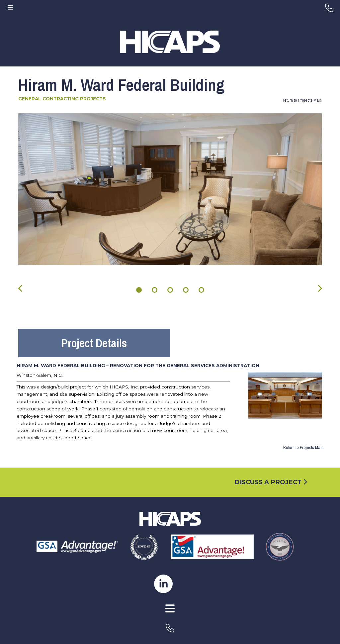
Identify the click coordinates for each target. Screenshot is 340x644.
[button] (139, 290)
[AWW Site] (170, 617)
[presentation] (21, 288)
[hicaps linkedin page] (163, 584)
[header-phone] (329, 8)
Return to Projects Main (302, 100)
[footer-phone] (170, 628)
